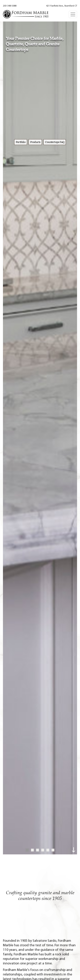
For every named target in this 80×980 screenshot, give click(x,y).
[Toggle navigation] (73, 14)
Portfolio (21, 142)
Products (35, 142)
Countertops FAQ (55, 142)
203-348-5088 (10, 6)
